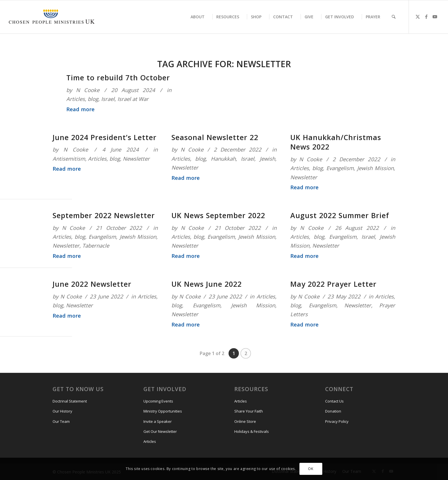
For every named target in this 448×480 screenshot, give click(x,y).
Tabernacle (96, 245)
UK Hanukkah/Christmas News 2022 (336, 142)
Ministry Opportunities (163, 411)
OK (311, 469)
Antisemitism (69, 159)
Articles (76, 99)
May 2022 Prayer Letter (333, 284)
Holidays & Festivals (252, 431)
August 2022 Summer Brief (340, 215)
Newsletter (136, 159)
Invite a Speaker (158, 421)
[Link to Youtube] (435, 17)
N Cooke (88, 90)
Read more (80, 109)
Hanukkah (223, 159)
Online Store (245, 421)
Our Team (61, 421)
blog (93, 99)
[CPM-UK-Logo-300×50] (52, 17)
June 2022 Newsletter (92, 284)
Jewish (267, 159)
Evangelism (340, 168)
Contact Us (334, 401)
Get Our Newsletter (160, 431)
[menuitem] (198, 17)
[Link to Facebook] (426, 17)
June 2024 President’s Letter (105, 137)
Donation (333, 411)
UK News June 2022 (207, 284)
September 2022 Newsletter (104, 215)
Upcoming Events (158, 401)
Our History (62, 411)
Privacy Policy (337, 421)
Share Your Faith (249, 411)
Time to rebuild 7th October (118, 77)
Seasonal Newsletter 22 (215, 137)
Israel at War (133, 99)
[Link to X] (418, 17)
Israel (108, 99)
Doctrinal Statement (70, 401)
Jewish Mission (375, 168)
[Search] (394, 17)
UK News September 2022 (218, 215)
